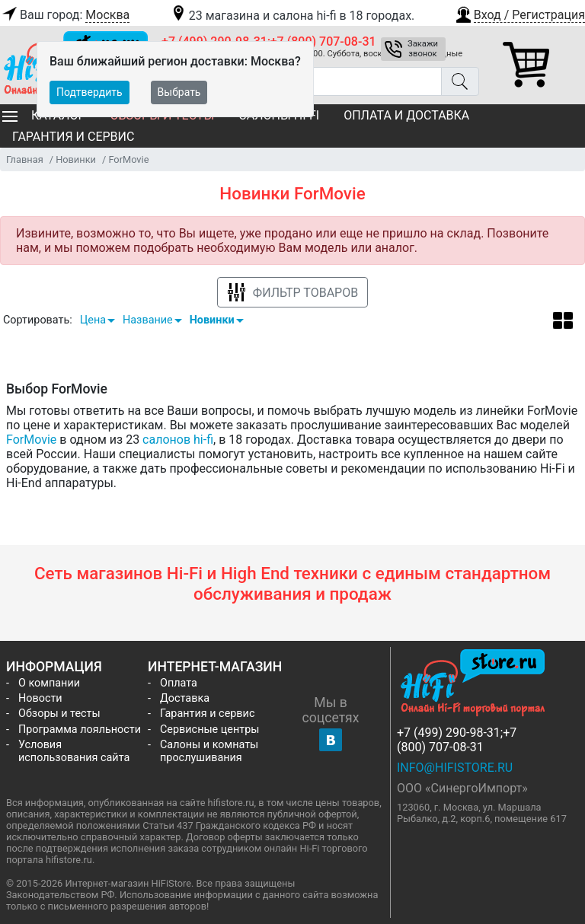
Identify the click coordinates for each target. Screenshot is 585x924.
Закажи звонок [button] (423, 49)
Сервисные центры (209, 730)
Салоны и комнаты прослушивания (209, 751)
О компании (49, 683)
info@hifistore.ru (455, 768)
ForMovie (31, 440)
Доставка (185, 698)
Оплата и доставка (406, 115)
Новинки (212, 320)
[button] (519, 13)
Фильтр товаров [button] (292, 293)
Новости (40, 698)
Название (148, 320)
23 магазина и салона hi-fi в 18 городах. (292, 16)
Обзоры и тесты (59, 714)
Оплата (179, 683)
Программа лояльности (80, 730)
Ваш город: (65, 15)
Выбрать (179, 92)
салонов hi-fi (178, 440)
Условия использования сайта (74, 751)
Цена (93, 320)
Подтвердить (90, 92)
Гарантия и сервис (73, 137)
